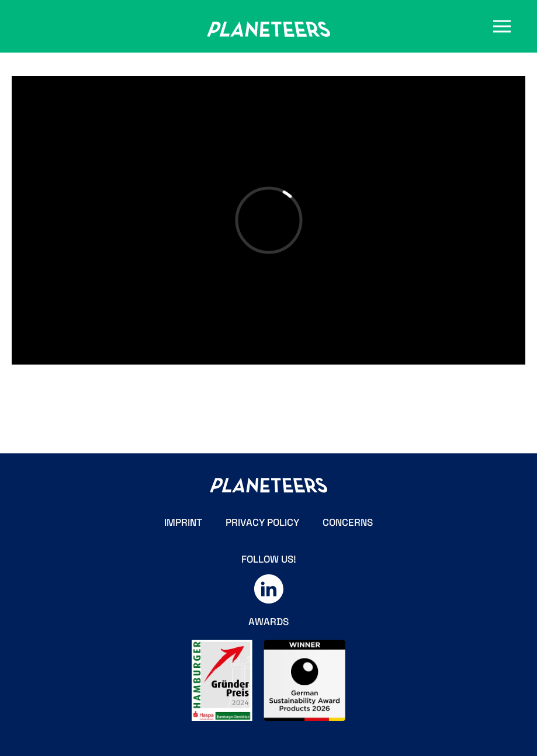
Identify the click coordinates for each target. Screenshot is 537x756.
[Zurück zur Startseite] (269, 29)
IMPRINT (183, 522)
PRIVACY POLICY (262, 522)
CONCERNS (348, 522)
